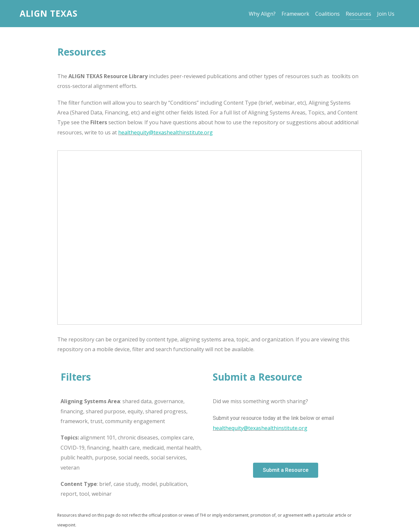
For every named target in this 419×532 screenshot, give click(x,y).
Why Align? (264, 14)
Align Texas (49, 13)
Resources (360, 14)
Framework (297, 14)
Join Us (388, 14)
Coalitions (329, 14)
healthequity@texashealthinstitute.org (165, 132)
